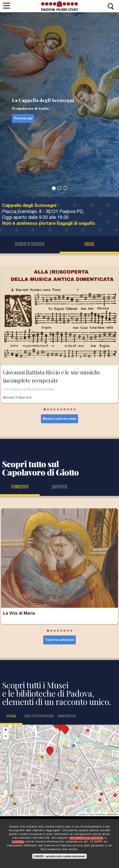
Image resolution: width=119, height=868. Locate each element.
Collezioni (20, 488)
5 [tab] (58, 409)
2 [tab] (60, 188)
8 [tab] (68, 409)
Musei (14, 716)
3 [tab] (65, 188)
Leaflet (82, 814)
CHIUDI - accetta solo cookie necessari (60, 856)
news (89, 245)
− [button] (6, 737)
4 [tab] (55, 409)
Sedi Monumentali (39, 716)
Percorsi (59, 488)
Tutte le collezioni (59, 640)
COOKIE (18, 842)
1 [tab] (54, 188)
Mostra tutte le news (59, 419)
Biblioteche (67, 716)
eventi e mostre (30, 245)
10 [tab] (75, 409)
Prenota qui (23, 119)
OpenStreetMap (97, 814)
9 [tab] (71, 409)
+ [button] (6, 730)
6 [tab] (61, 409)
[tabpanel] (59, 104)
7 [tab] (65, 409)
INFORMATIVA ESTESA (86, 838)
